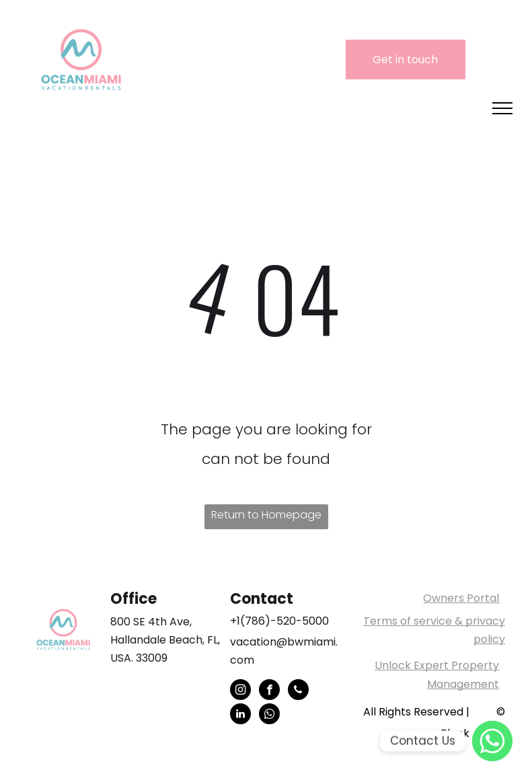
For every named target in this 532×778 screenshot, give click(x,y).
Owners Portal (461, 598)
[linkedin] (240, 715)
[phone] (298, 691)
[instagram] (240, 691)
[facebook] (269, 691)
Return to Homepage (266, 515)
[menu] (502, 108)
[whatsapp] (269, 715)
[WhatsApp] (492, 741)
